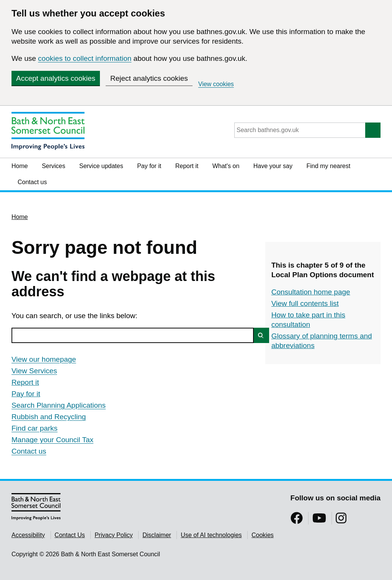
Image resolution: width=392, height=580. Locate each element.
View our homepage (44, 359)
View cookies (216, 84)
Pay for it (149, 166)
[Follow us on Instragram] (341, 520)
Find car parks (34, 428)
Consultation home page (311, 292)
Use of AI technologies (211, 535)
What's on (226, 166)
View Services (34, 371)
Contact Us (70, 535)
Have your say (273, 166)
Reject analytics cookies (149, 78)
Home (20, 166)
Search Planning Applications (59, 405)
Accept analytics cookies (56, 78)
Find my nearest (328, 166)
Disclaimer (157, 535)
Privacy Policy (114, 535)
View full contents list (305, 303)
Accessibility (28, 535)
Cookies (263, 535)
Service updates (101, 166)
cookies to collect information (85, 58)
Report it (187, 166)
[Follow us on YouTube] (319, 520)
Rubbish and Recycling (49, 417)
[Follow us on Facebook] (297, 520)
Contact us (32, 182)
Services (53, 166)
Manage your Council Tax (52, 440)
